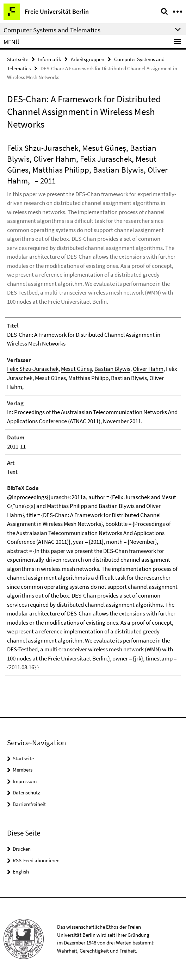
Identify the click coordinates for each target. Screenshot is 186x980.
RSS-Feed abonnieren (36, 860)
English (21, 872)
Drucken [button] (22, 849)
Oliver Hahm (55, 159)
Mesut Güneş (104, 148)
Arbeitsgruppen (88, 59)
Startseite (18, 59)
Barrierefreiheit (29, 804)
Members (23, 770)
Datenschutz (26, 792)
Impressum (25, 781)
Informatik (49, 59)
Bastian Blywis (112, 369)
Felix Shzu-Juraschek (43, 148)
